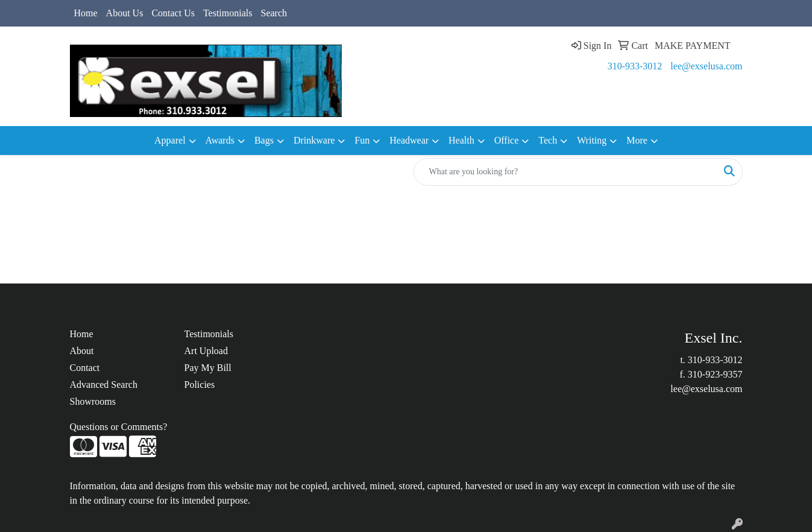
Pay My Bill (208, 368)
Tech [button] (548, 140)
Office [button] (507, 140)
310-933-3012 (635, 66)
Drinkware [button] (314, 140)
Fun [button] (362, 140)
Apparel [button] (170, 140)
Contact (85, 368)
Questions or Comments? (119, 427)
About (82, 351)
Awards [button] (220, 140)
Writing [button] (592, 140)
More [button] (637, 140)
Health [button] (461, 140)
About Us (125, 13)
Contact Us (173, 13)
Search (274, 13)
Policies (200, 385)
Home (86, 13)
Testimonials (228, 13)
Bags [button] (264, 140)
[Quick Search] (565, 172)
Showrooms (93, 401)
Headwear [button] (409, 140)
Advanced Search (104, 385)
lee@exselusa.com (706, 66)
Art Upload (206, 351)
